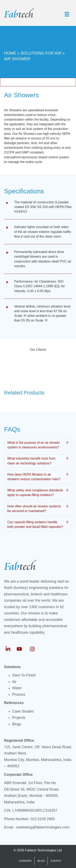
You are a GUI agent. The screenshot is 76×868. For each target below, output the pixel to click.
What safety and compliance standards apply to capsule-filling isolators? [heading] (35, 493)
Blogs (17, 724)
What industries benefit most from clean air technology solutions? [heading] (31, 461)
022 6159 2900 (43, 819)
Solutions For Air (41, 53)
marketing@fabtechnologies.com (43, 827)
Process (19, 694)
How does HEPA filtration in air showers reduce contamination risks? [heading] (34, 477)
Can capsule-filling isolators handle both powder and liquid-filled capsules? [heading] (35, 524)
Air (14, 682)
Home (10, 53)
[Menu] (67, 14)
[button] (67, 443)
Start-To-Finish (24, 675)
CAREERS (25, 861)
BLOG (41, 861)
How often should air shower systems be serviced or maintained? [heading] (34, 509)
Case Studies (23, 711)
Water (17, 688)
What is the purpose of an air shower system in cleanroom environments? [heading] (34, 445)
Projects (19, 718)
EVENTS (56, 861)
